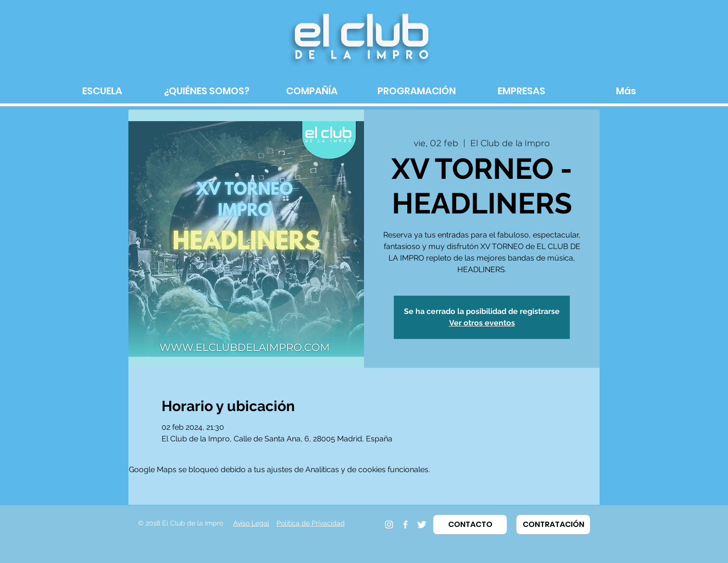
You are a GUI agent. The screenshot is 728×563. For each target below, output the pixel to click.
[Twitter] (422, 525)
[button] (470, 525)
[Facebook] (405, 525)
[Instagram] (389, 525)
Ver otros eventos (482, 323)
